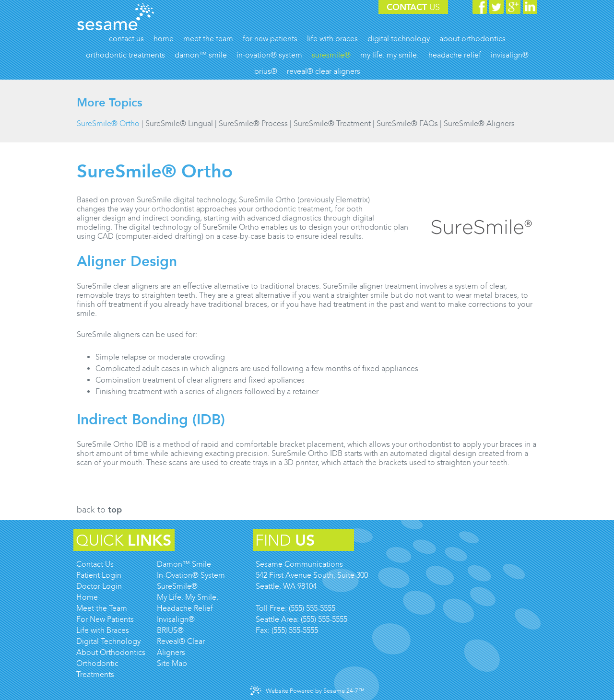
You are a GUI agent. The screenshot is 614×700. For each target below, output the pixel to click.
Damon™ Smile (184, 564)
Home (87, 597)
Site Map (172, 663)
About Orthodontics (111, 652)
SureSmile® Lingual (179, 123)
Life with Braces (103, 630)
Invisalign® (176, 619)
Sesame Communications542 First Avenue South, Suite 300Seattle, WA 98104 (312, 575)
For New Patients (105, 619)
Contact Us (95, 564)
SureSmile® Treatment (332, 123)
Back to (99, 510)
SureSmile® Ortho (108, 123)
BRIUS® (170, 630)
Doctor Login (99, 586)
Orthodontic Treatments (97, 669)
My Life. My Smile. (188, 597)
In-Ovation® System (191, 575)
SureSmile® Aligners (479, 123)
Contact (413, 7)
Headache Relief (185, 608)
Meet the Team (102, 608)
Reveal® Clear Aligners (181, 647)
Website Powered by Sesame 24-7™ (307, 690)
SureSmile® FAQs (407, 123)
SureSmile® (177, 586)
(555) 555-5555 (312, 608)
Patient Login (99, 575)
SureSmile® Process (253, 123)
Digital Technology (108, 641)
